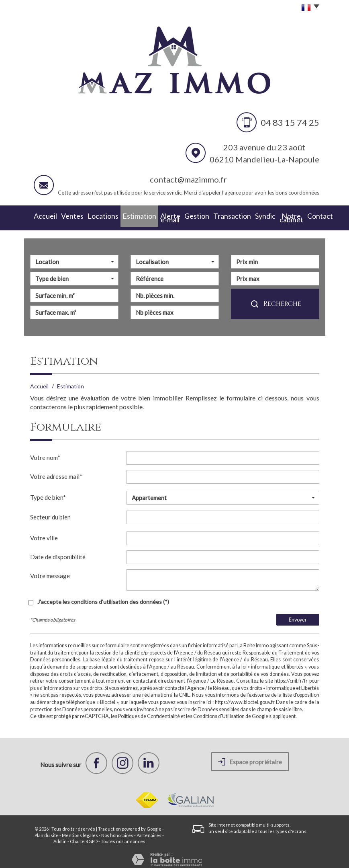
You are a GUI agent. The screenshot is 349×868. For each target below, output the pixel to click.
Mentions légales (80, 831)
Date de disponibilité (58, 552)
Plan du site (47, 831)
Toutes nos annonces (123, 837)
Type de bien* (48, 493)
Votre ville (44, 534)
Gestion (186, 216)
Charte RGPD (84, 837)
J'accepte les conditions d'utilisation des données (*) (103, 597)
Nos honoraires (117, 831)
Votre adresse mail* (56, 472)
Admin (60, 837)
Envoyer (298, 615)
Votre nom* (45, 453)
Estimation (121, 216)
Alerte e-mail (155, 216)
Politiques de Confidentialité (149, 712)
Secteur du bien (50, 513)
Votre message (50, 571)
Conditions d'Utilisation (219, 712)
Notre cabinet (274, 216)
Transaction (216, 216)
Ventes (65, 216)
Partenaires (149, 831)
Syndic (244, 216)
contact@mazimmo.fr (188, 179)
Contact (306, 216)
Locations (91, 216)
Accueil (41, 216)
